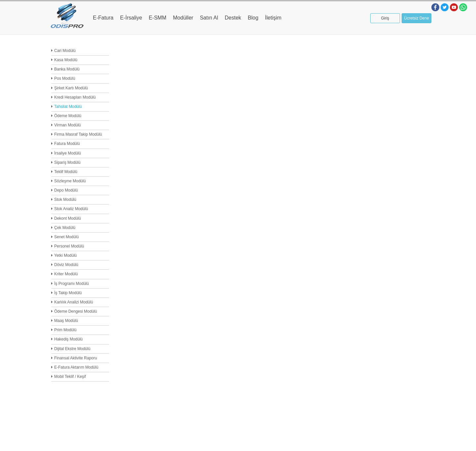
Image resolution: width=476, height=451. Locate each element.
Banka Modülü (67, 69)
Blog (253, 18)
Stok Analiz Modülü (71, 209)
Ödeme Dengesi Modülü (76, 311)
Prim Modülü (65, 330)
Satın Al (209, 18)
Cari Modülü (65, 51)
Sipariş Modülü (67, 162)
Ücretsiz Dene (416, 18)
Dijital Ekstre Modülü (72, 349)
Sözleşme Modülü (70, 181)
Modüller (183, 18)
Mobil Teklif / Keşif (70, 377)
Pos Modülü (65, 78)
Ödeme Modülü (68, 116)
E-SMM (158, 18)
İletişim (273, 18)
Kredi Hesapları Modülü (75, 97)
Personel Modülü (69, 246)
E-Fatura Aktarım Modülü (76, 367)
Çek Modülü (65, 228)
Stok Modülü (65, 200)
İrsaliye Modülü (68, 153)
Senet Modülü (66, 237)
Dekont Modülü (68, 218)
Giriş (385, 18)
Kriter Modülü (66, 274)
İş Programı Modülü (72, 284)
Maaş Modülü (66, 321)
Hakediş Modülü (68, 339)
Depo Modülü (66, 190)
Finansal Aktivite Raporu (76, 358)
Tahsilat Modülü (68, 107)
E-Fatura (103, 18)
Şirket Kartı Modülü (71, 88)
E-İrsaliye (131, 18)
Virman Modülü (67, 125)
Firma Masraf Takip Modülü (78, 134)
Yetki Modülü (65, 255)
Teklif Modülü (66, 172)
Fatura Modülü (67, 144)
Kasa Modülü (66, 60)
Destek (233, 18)
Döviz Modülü (66, 265)
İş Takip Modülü (68, 293)
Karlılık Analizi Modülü (74, 302)
